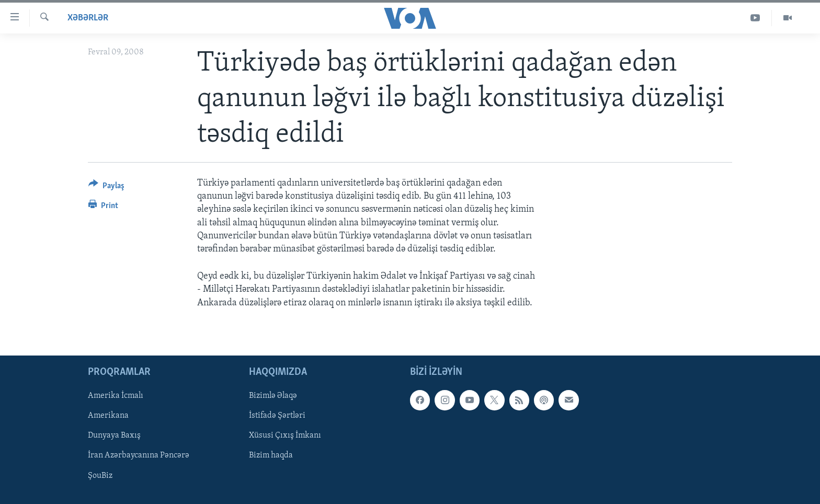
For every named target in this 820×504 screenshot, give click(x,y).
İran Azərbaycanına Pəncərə (139, 455)
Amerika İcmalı (116, 396)
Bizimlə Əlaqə (273, 396)
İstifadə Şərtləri (277, 416)
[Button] (106, 187)
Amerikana (108, 416)
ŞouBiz (100, 475)
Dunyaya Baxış (114, 436)
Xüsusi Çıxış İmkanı (285, 436)
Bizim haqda (271, 455)
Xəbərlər (88, 18)
